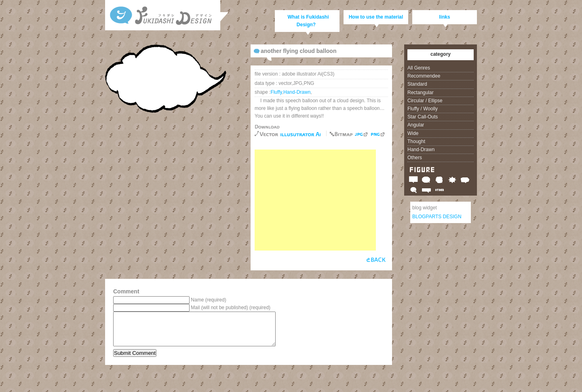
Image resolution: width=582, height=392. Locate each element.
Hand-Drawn (297, 92)
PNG (378, 134)
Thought (416, 141)
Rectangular (421, 93)
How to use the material (376, 17)
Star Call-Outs (423, 117)
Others (415, 158)
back (376, 261)
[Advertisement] (315, 200)
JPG (361, 134)
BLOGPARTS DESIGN (437, 217)
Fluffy (276, 92)
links (444, 17)
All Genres (419, 68)
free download (300, 134)
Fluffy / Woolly (423, 109)
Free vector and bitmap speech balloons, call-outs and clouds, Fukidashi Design (164, 18)
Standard (417, 84)
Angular (416, 125)
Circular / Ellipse (425, 101)
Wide (413, 133)
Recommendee (424, 76)
